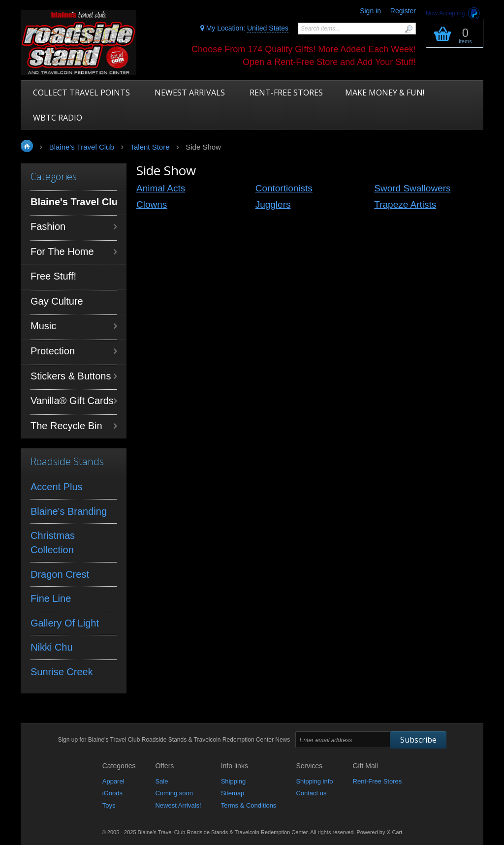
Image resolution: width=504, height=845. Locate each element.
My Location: (244, 28)
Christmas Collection (53, 543)
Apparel (113, 781)
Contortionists (284, 188)
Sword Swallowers (412, 188)
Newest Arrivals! (178, 805)
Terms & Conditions (249, 805)
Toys (109, 805)
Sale (161, 781)
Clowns (152, 204)
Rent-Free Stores (378, 781)
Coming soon (174, 793)
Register (403, 11)
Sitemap (233, 793)
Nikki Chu (52, 647)
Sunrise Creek (62, 672)
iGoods (112, 793)
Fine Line (51, 598)
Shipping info (314, 781)
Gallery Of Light (65, 623)
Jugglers (273, 204)
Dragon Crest (60, 574)
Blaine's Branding (69, 511)
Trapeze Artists (405, 204)
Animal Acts (161, 188)
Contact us (311, 793)
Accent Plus (57, 487)
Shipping (234, 781)
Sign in (370, 11)
